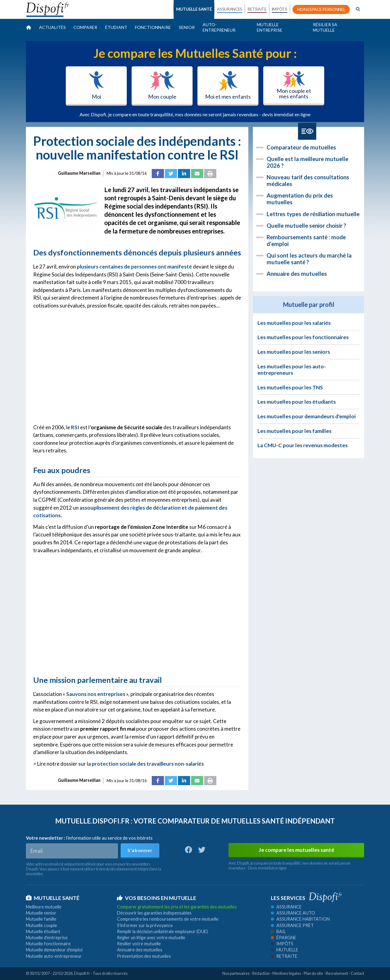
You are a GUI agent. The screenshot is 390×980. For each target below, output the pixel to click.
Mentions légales (287, 973)
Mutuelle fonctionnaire (48, 944)
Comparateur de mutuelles (301, 147)
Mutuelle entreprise (270, 27)
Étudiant (116, 27)
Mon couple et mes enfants (294, 85)
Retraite (284, 956)
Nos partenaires (236, 973)
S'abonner (140, 850)
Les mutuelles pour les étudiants (297, 402)
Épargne (284, 938)
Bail (278, 931)
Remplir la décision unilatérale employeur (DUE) (162, 931)
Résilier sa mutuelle (325, 27)
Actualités (52, 27)
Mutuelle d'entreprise (47, 938)
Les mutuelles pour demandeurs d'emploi (307, 416)
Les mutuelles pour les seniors (294, 352)
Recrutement (337, 973)
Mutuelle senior (41, 913)
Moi (96, 85)
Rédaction (261, 973)
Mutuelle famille (41, 919)
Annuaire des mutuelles (297, 274)
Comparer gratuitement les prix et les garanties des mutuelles (177, 907)
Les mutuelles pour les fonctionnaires (303, 337)
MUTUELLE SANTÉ (194, 9)
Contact (357, 973)
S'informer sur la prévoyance (145, 925)
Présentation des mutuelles (144, 956)
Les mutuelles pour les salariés (294, 323)
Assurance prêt (292, 925)
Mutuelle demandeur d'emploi (54, 950)
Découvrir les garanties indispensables (154, 913)
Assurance (286, 907)
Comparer (85, 27)
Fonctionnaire (153, 27)
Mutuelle (285, 950)
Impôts (282, 944)
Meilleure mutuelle (44, 907)
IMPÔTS (280, 9)
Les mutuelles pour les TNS (290, 387)
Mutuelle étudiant (43, 931)
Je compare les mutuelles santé (296, 850)
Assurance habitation (300, 919)
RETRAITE (257, 9)
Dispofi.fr (82, 973)
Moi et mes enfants (228, 85)
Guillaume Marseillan (79, 173)
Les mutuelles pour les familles (294, 431)
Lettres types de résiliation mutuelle (313, 214)
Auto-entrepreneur (219, 27)
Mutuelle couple (41, 925)
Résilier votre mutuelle (139, 944)
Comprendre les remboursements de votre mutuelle (168, 919)
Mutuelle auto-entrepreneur (54, 956)
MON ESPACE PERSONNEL (321, 9)
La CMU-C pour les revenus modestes (303, 445)
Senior (187, 27)
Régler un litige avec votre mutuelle (151, 938)
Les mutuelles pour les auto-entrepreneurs (292, 370)
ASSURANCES (230, 9)
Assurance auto (293, 913)
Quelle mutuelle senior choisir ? (306, 226)
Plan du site (313, 973)
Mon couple (162, 85)
